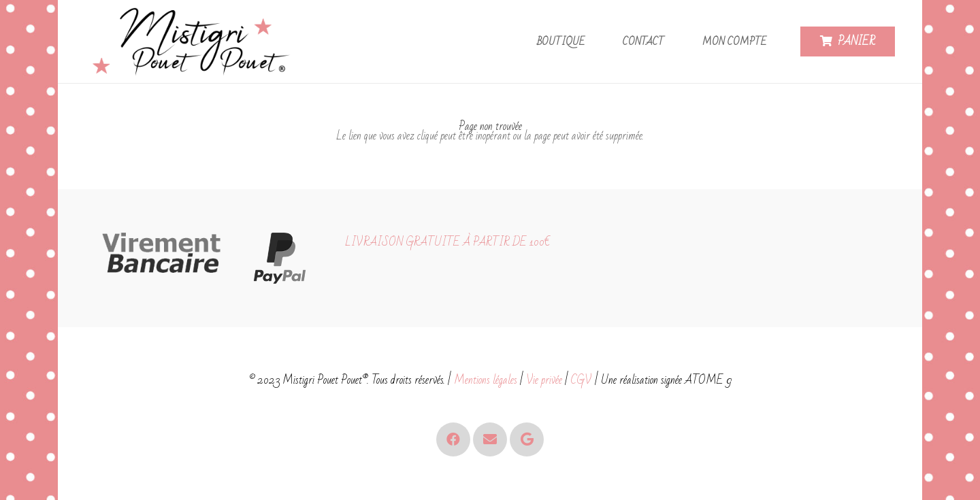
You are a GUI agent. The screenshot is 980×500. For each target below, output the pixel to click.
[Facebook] (453, 439)
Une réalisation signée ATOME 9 (666, 380)
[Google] (527, 439)
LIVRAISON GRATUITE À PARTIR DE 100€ (447, 242)
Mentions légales (486, 380)
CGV (582, 380)
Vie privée (544, 380)
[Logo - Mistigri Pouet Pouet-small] (194, 42)
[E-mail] (490, 439)
